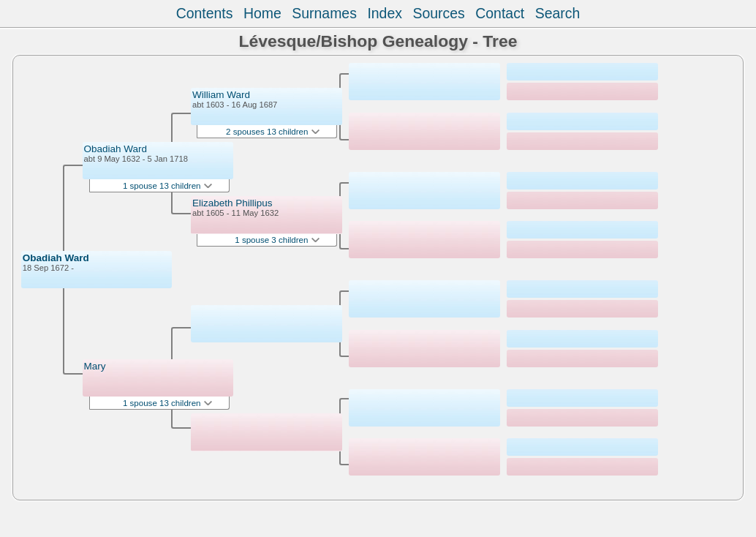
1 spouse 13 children (167, 186)
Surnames (324, 13)
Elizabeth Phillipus (233, 203)
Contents (205, 13)
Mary (95, 366)
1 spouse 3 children (277, 240)
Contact (500, 13)
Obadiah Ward (56, 258)
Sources (438, 13)
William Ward (221, 95)
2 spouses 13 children (273, 132)
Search (558, 13)
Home (262, 13)
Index (385, 13)
